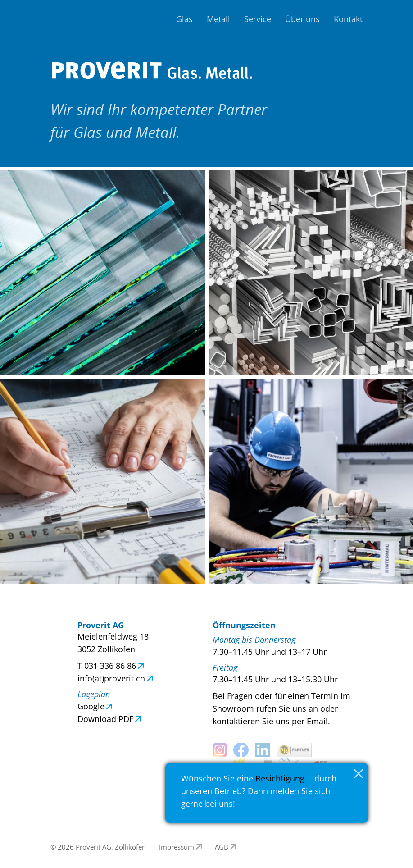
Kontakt (348, 19)
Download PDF (105, 719)
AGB (222, 847)
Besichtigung (280, 778)
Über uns (302, 19)
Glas (184, 19)
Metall (218, 19)
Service (258, 19)
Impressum (177, 847)
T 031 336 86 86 (107, 666)
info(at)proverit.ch (111, 678)
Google (91, 706)
